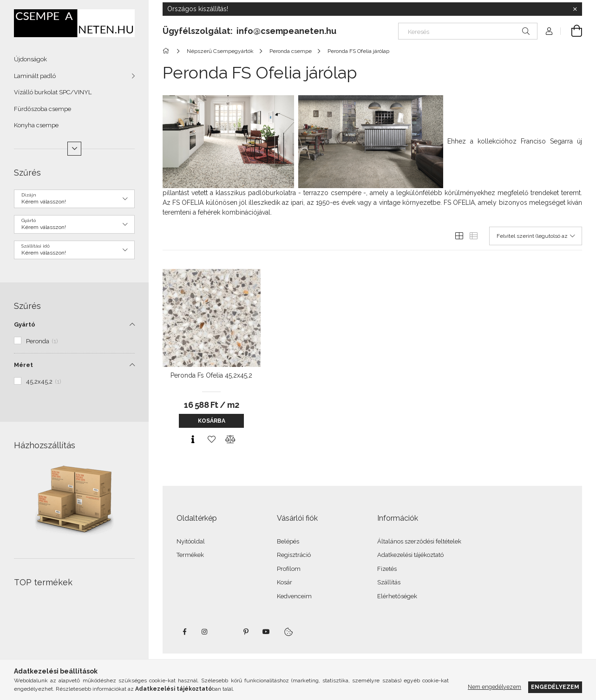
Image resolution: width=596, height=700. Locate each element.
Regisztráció (294, 555)
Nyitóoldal (191, 541)
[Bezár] (575, 9)
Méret (23, 365)
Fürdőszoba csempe (43, 109)
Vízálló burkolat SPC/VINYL (53, 92)
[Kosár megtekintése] (571, 31)
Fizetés (387, 569)
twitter (225, 632)
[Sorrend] (536, 236)
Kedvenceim (294, 596)
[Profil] (549, 31)
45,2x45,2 (44, 382)
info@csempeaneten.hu (286, 31)
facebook (184, 632)
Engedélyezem (555, 687)
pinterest (246, 632)
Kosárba (212, 421)
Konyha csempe (36, 125)
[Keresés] (468, 31)
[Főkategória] (167, 51)
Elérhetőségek (397, 596)
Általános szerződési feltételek (419, 541)
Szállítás (389, 582)
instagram (205, 632)
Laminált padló (35, 76)
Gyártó (25, 324)
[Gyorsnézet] (193, 439)
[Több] (74, 149)
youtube (266, 632)
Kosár (285, 582)
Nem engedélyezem (494, 687)
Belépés (288, 541)
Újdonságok (30, 59)
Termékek (190, 555)
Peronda (42, 341)
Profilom (289, 569)
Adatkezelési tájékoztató (410, 555)
